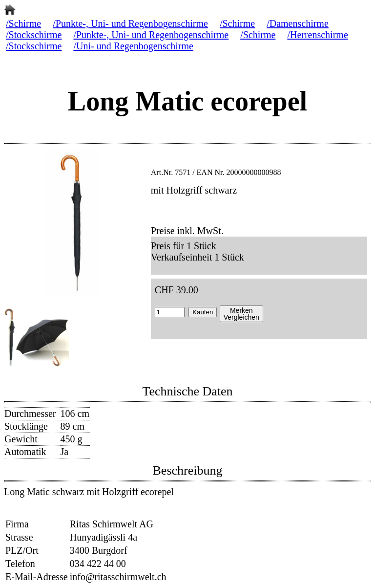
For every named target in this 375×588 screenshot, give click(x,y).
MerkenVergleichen (241, 314)
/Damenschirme (298, 23)
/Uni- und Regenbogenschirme (133, 46)
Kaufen (203, 312)
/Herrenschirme (317, 35)
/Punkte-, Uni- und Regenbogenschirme (130, 23)
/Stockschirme (34, 35)
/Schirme (23, 23)
